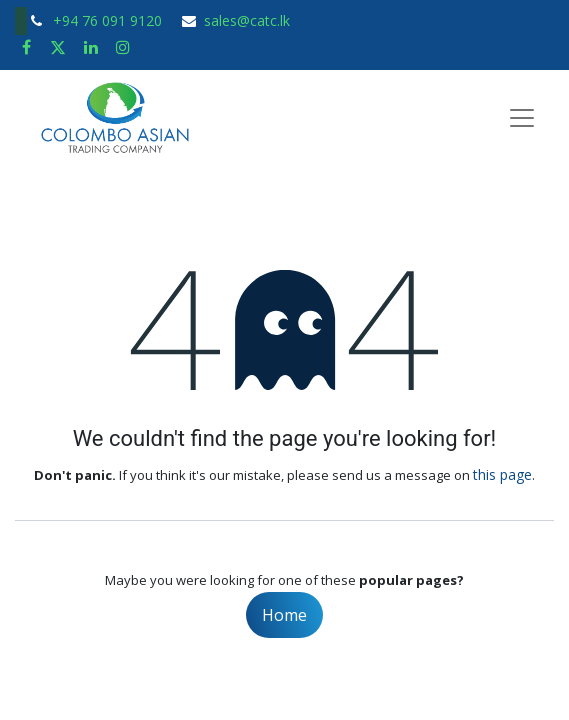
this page (502, 474)
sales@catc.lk (247, 20)
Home (284, 615)
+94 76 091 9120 (109, 20)
